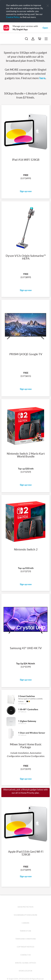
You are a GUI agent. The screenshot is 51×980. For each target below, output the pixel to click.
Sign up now (26, 191)
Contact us (26, 955)
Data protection (25, 907)
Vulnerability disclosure (26, 915)
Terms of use (26, 931)
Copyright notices (26, 947)
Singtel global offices (26, 963)
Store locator (26, 971)
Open (45, 28)
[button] (48, 6)
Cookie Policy (13, 17)
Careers (25, 923)
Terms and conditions (26, 939)
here (42, 78)
